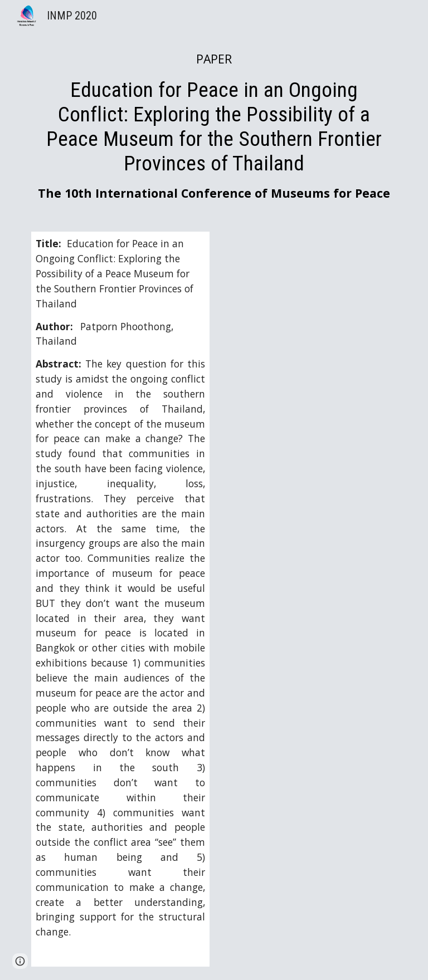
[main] (214, 126)
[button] (20, 961)
